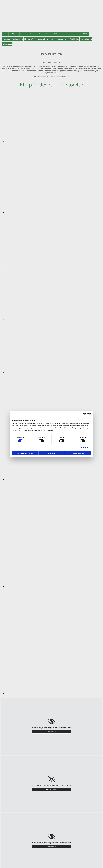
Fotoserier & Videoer (53, 34)
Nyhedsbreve (7, 44)
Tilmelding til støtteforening (13, 39)
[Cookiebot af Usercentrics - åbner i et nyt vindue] (83, 414)
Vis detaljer (84, 448)
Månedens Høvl (62, 39)
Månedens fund (30, 39)
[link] (52, 722)
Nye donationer (42, 39)
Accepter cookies (51, 732)
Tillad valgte (51, 453)
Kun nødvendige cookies (25, 453)
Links (51, 39)
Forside (5, 34)
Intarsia (41, 34)
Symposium (68, 34)
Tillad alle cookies (78, 453)
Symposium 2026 (81, 34)
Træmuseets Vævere (28, 34)
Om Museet (14, 34)
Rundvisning (74, 39)
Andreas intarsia (86, 39)
